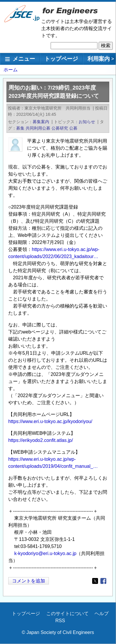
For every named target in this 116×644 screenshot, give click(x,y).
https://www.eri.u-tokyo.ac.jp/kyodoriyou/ (50, 421)
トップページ (61, 59)
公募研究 (60, 128)
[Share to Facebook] (103, 581)
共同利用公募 (38, 128)
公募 (73, 128)
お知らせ (87, 122)
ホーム (11, 70)
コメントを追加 (29, 581)
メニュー (24, 59)
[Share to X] (95, 581)
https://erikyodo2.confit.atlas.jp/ (41, 440)
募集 (20, 128)
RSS (60, 621)
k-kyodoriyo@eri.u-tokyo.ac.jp (45, 553)
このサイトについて (67, 614)
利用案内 (99, 59)
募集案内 (41, 122)
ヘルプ (102, 614)
